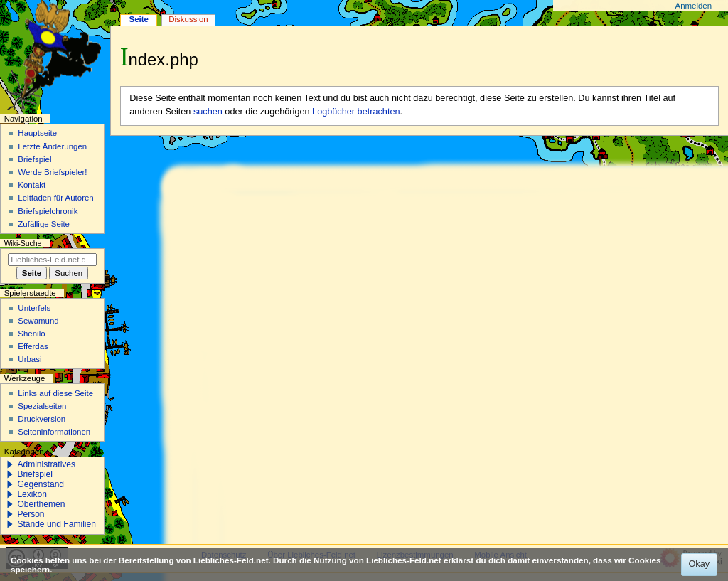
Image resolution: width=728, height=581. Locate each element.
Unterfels (34, 308)
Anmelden (694, 6)
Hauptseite (37, 133)
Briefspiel (34, 159)
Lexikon (32, 494)
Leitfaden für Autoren (55, 198)
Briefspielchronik (48, 211)
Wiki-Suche (23, 244)
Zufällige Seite (44, 224)
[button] (10, 464)
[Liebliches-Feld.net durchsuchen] (52, 260)
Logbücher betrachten (356, 112)
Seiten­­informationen (54, 432)
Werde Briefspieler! (52, 172)
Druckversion (42, 419)
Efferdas (33, 346)
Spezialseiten (42, 406)
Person (31, 514)
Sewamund (38, 321)
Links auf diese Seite (55, 393)
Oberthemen (41, 504)
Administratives (46, 464)
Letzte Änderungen (52, 146)
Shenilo (31, 334)
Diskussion (188, 19)
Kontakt (32, 185)
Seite (139, 19)
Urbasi (30, 359)
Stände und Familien (57, 524)
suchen (208, 112)
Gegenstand (41, 484)
